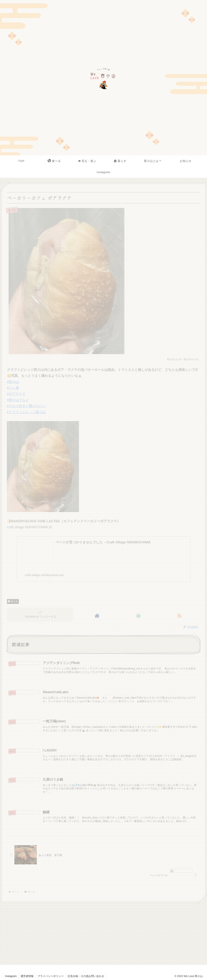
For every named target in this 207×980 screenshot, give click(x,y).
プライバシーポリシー (51, 976)
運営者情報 (27, 976)
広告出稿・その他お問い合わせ (86, 976)
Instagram (11, 976)
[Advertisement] (104, 933)
